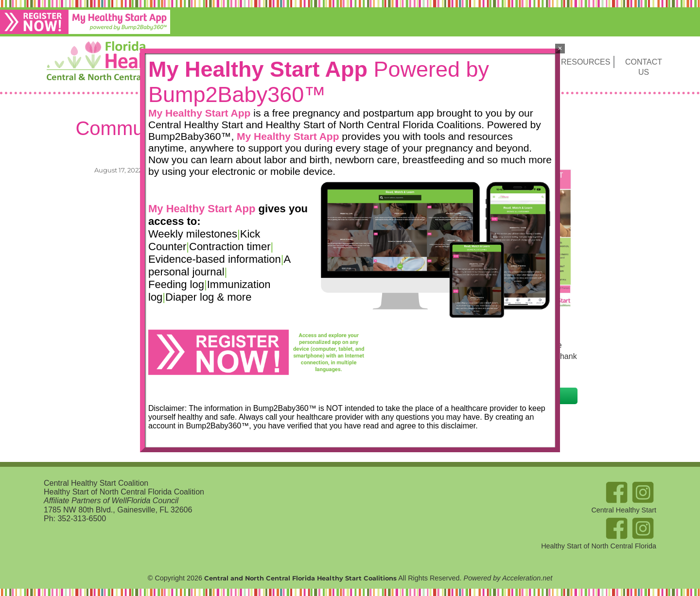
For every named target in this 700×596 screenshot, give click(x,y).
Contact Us (644, 67)
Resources (586, 62)
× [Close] (560, 48)
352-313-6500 (82, 519)
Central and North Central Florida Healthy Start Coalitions (300, 578)
